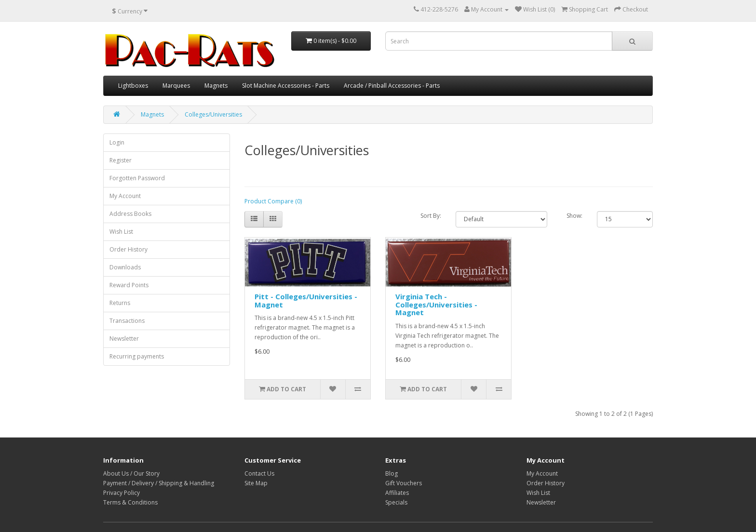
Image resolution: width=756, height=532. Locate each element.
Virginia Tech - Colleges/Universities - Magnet (436, 304)
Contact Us (259, 473)
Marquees (176, 86)
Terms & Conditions (130, 502)
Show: (574, 216)
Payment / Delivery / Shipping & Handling (159, 483)
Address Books (130, 214)
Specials (396, 502)
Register (121, 160)
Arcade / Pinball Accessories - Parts (392, 86)
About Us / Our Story (131, 473)
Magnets (216, 86)
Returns (120, 303)
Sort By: (431, 216)
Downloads (125, 267)
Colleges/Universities (213, 114)
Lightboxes (133, 86)
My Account (125, 196)
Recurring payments (137, 356)
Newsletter (124, 339)
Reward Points (129, 285)
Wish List (121, 232)
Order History (128, 249)
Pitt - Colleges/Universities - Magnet (306, 300)
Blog (391, 473)
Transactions (127, 321)
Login (117, 142)
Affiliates (397, 493)
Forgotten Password (137, 178)
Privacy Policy (121, 493)
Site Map (256, 483)
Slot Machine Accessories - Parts (286, 86)
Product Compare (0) (273, 201)
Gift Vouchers (404, 483)
